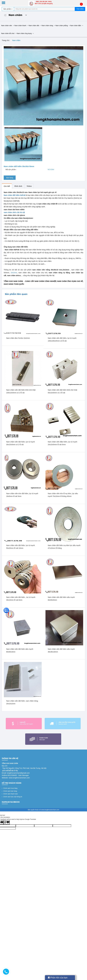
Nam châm (14, 15)
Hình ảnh (18, 186)
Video (29, 186)
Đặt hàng (10, 178)
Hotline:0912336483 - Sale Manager (15, 775)
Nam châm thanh (21, 26)
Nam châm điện (77, 26)
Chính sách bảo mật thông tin (12, 797)
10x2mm (14, 273)
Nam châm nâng (48, 26)
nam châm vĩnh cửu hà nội (14, 212)
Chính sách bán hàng (9, 791)
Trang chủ (6, 40)
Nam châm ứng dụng (25, 33)
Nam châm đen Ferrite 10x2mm (18, 338)
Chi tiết (7, 186)
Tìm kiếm (80, 9)
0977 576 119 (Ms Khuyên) (44, 4)
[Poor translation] (7, 822)
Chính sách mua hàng (10, 788)
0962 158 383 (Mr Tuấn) (44, 2)
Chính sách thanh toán (10, 794)
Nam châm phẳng (63, 26)
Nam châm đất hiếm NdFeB (15, 195)
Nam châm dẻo (35, 26)
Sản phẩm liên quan (16, 294)
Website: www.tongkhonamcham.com (16, 778)
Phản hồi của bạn (58, 978)
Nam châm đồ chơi (9, 33)
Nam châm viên (8, 26)
